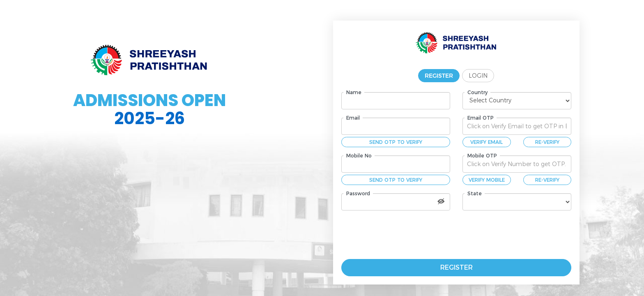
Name (354, 92)
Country (477, 92)
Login (478, 76)
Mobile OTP (482, 156)
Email (353, 118)
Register (439, 76)
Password (358, 193)
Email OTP (481, 118)
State (475, 193)
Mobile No (359, 156)
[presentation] (428, 235)
